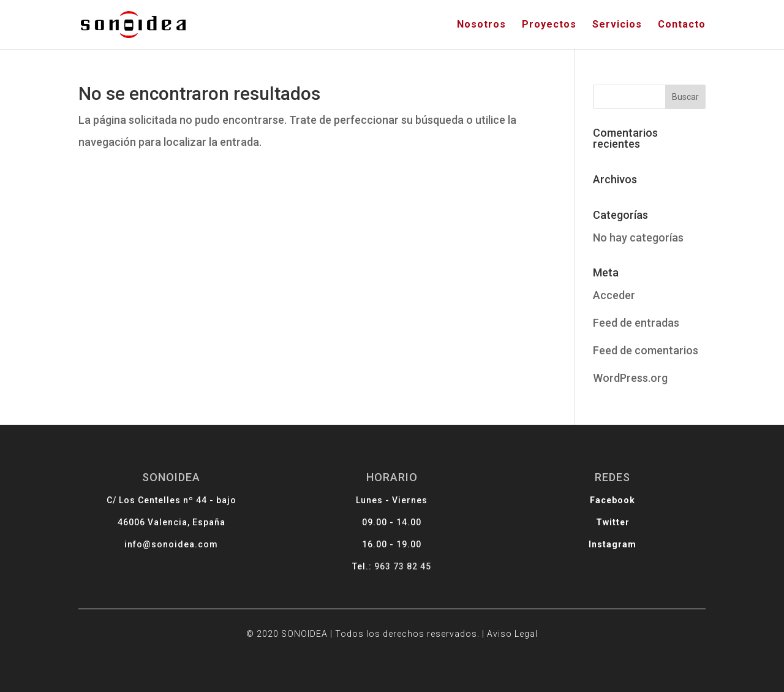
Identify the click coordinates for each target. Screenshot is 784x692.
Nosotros (481, 25)
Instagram (594, 545)
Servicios (617, 25)
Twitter (594, 525)
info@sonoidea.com (190, 545)
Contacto (682, 25)
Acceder (614, 295)
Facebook (594, 505)
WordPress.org (630, 378)
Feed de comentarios (646, 350)
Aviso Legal (502, 627)
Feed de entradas (636, 323)
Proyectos (549, 25)
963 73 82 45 (402, 565)
